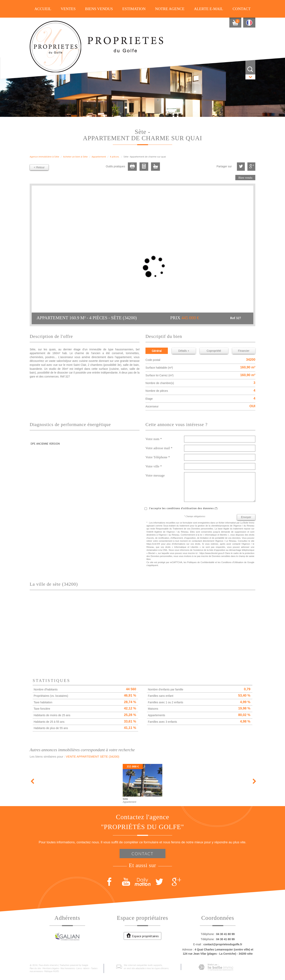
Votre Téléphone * (158, 457)
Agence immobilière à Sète (44, 157)
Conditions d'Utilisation (232, 562)
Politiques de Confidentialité (201, 562)
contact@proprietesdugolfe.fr (223, 944)
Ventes (68, 9)
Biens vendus (99, 9)
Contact (242, 9)
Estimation (134, 9)
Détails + (184, 351)
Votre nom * (154, 439)
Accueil (43, 9)
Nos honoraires (68, 968)
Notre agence (170, 9)
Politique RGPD (52, 971)
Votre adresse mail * (159, 448)
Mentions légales (51, 968)
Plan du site (35, 968)
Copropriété (214, 351)
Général (157, 351)
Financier (244, 351)
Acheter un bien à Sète (75, 157)
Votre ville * (154, 466)
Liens (79, 968)
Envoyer (246, 517)
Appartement (99, 157)
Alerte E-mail (209, 9)
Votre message (155, 475)
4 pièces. (115, 157)
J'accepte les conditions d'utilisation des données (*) (183, 508)
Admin (86, 968)
